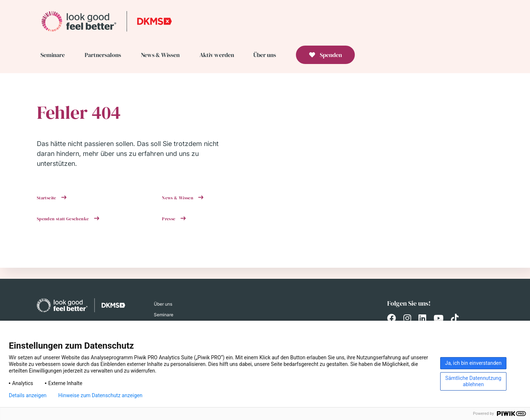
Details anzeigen (28, 395)
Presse (169, 219)
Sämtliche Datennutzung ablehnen (473, 381)
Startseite (47, 198)
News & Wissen (178, 198)
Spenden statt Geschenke (63, 219)
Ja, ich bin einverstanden (473, 363)
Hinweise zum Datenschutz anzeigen (100, 395)
